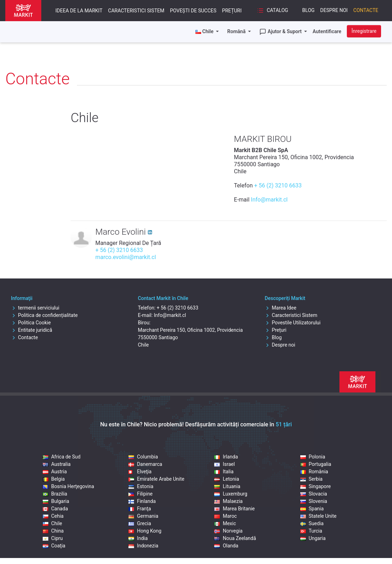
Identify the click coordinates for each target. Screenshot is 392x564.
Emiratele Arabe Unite (156, 479)
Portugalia (316, 464)
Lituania (227, 486)
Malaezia (228, 501)
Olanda (226, 546)
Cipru (53, 538)
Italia (224, 472)
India (138, 538)
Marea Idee (281, 308)
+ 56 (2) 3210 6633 (278, 185)
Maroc (225, 516)
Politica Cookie (31, 323)
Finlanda (142, 501)
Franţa (140, 509)
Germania (143, 516)
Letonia (227, 479)
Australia (57, 464)
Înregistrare (364, 31)
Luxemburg (231, 494)
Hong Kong (145, 531)
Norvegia (228, 531)
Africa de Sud (62, 457)
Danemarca (145, 464)
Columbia (143, 457)
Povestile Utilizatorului (293, 323)
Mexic (225, 523)
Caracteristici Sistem (136, 11)
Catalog (272, 11)
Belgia (54, 479)
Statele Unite (318, 516)
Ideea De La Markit (79, 11)
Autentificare (327, 31)
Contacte (366, 10)
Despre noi (334, 10)
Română (237, 31)
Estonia (141, 486)
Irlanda (226, 457)
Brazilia (55, 494)
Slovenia (314, 501)
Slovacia (314, 494)
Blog (309, 10)
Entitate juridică (32, 330)
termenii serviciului (35, 308)
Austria (55, 472)
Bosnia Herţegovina (68, 486)
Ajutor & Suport (281, 32)
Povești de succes (193, 11)
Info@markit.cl (269, 200)
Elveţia (140, 472)
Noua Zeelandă (235, 538)
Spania (312, 509)
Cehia (53, 516)
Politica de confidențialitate (44, 315)
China (53, 531)
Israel (224, 464)
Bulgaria (56, 501)
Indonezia (143, 546)
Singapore (316, 486)
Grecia (140, 523)
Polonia (313, 457)
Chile (52, 523)
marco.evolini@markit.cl (126, 257)
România (314, 472)
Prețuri (232, 11)
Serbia (311, 479)
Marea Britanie (234, 509)
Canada (55, 509)
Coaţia (54, 546)
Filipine (140, 494)
